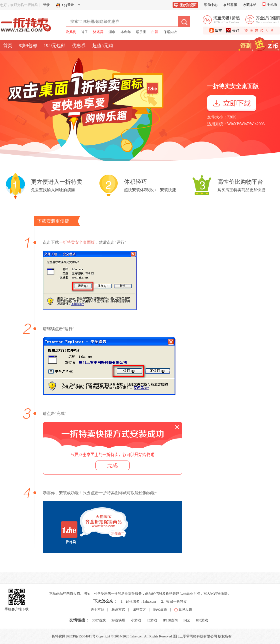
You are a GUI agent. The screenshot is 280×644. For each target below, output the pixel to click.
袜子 (85, 32)
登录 (46, 5)
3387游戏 (99, 620)
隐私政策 (160, 609)
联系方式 (118, 609)
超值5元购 (103, 46)
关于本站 (97, 609)
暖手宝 (141, 32)
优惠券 (79, 46)
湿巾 (112, 32)
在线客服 (230, 5)
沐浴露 (98, 32)
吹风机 (71, 32)
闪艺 (187, 620)
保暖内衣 (170, 32)
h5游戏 (152, 620)
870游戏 (202, 620)
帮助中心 (211, 5)
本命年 (126, 32)
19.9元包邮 (55, 46)
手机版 (270, 5)
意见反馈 (185, 609)
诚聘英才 (139, 609)
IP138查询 (170, 620)
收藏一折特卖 (177, 601)
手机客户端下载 (17, 609)
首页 (8, 46)
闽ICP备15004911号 (81, 636)
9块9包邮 (28, 46)
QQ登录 (69, 6)
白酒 (155, 32)
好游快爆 (118, 620)
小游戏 (136, 620)
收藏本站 (250, 5)
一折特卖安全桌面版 (77, 242)
